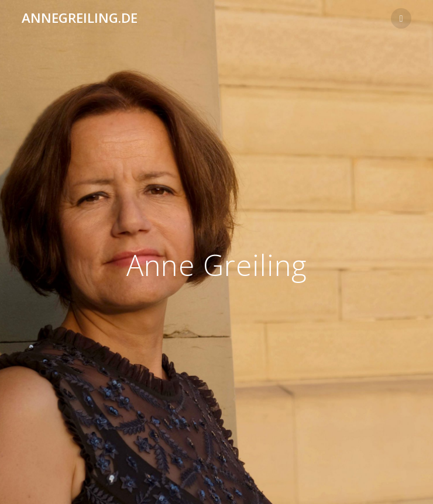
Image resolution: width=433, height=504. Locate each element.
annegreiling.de (80, 18)
